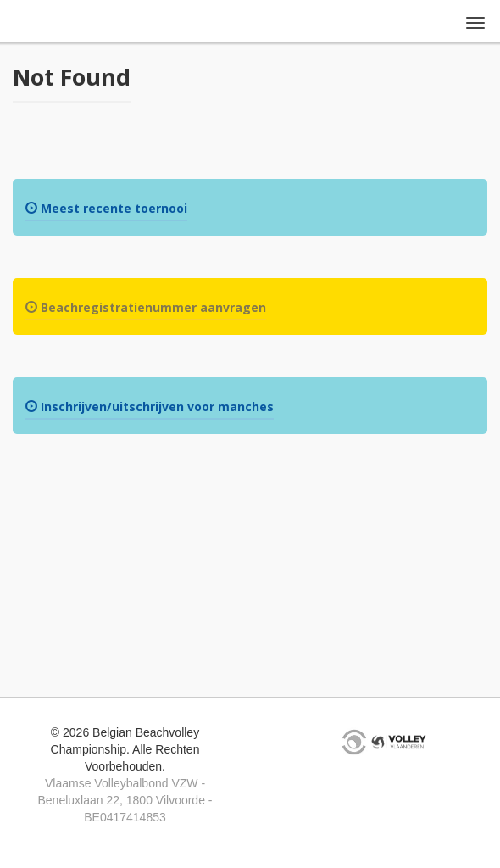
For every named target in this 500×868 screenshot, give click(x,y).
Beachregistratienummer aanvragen (146, 307)
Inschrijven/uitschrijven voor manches (150, 406)
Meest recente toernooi (106, 208)
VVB (399, 742)
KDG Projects (354, 742)
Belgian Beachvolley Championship (64, 23)
